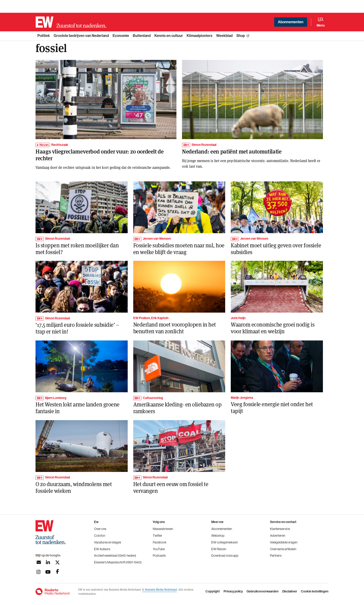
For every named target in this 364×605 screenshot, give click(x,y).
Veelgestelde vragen (284, 542)
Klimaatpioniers (200, 36)
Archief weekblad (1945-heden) (115, 556)
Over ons (100, 529)
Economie (121, 36)
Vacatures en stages (108, 542)
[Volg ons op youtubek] (48, 572)
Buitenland (142, 36)
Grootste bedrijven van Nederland (81, 36)
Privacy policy (233, 592)
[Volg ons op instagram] (38, 572)
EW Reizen (219, 549)
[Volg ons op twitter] (57, 562)
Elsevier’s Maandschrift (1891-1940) (118, 562)
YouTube (159, 549)
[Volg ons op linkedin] (48, 562)
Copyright (213, 592)
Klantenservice (280, 529)
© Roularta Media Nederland (159, 589)
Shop (241, 36)
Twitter (158, 536)
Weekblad (224, 36)
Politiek (44, 36)
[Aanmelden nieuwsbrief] (38, 562)
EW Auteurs (102, 549)
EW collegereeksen (224, 542)
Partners (276, 556)
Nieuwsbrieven (163, 529)
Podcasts (159, 556)
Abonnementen (291, 22)
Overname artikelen (283, 549)
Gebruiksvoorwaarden (263, 592)
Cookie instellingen (315, 592)
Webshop (218, 536)
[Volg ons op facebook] (57, 572)
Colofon (100, 536)
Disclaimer (290, 592)
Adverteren (278, 536)
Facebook (160, 542)
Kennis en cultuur (169, 36)
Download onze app (225, 556)
